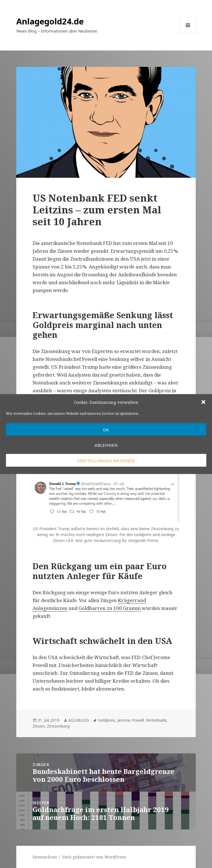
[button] (203, 402)
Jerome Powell (131, 720)
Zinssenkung (58, 726)
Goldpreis (107, 720)
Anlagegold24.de (50, 21)
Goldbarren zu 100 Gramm (110, 608)
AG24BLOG (79, 720)
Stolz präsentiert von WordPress (94, 857)
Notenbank (156, 720)
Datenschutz (45, 857)
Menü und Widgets (188, 33)
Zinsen (39, 726)
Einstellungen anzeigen (106, 460)
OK (106, 429)
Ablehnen (106, 445)
